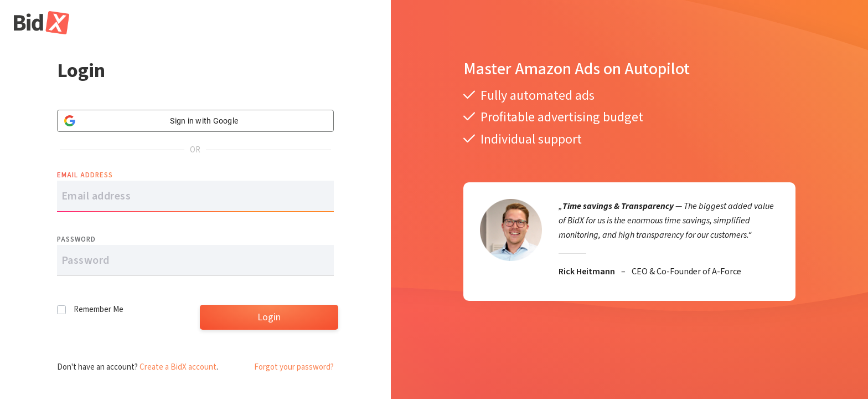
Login (269, 317)
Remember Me (99, 310)
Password (76, 239)
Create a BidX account (178, 367)
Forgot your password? (294, 367)
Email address (85, 175)
